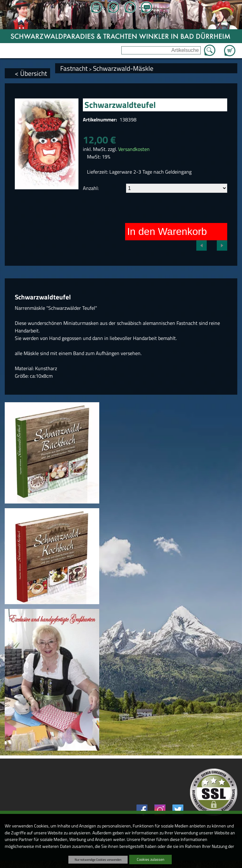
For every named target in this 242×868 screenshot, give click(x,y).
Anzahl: (91, 188)
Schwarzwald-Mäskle (123, 68)
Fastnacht (74, 68)
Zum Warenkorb (230, 47)
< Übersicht (31, 73)
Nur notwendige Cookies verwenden (98, 860)
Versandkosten (134, 149)
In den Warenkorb (167, 231)
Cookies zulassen (150, 859)
